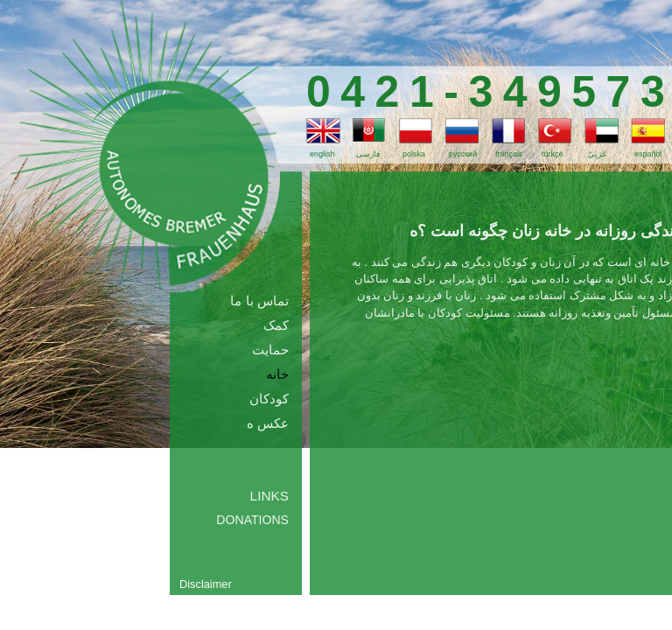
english (322, 154)
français (509, 154)
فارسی (368, 154)
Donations (252, 520)
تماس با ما (259, 301)
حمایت (270, 350)
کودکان (269, 399)
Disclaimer (206, 584)
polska (414, 154)
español (648, 154)
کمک (276, 325)
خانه (277, 374)
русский (463, 154)
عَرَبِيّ (597, 154)
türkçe (552, 154)
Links (269, 496)
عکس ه (268, 423)
